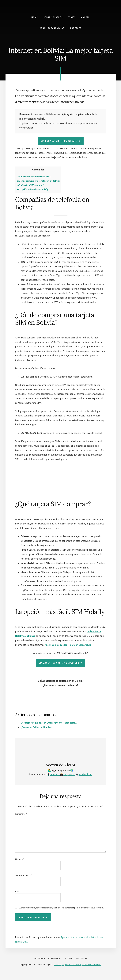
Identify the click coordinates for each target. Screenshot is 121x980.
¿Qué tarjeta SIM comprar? (32, 185)
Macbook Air (85, 775)
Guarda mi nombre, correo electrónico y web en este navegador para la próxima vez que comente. (61, 908)
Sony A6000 (69, 775)
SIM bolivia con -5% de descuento (61, 141)
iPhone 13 (55, 775)
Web (17, 892)
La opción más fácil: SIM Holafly (35, 189)
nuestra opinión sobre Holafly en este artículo (70, 645)
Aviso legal (59, 971)
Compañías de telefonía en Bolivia (35, 177)
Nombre (20, 859)
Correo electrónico (24, 875)
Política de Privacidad (92, 971)
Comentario (21, 814)
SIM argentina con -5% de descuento (60, 663)
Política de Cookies (73, 971)
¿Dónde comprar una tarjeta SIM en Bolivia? (41, 181)
